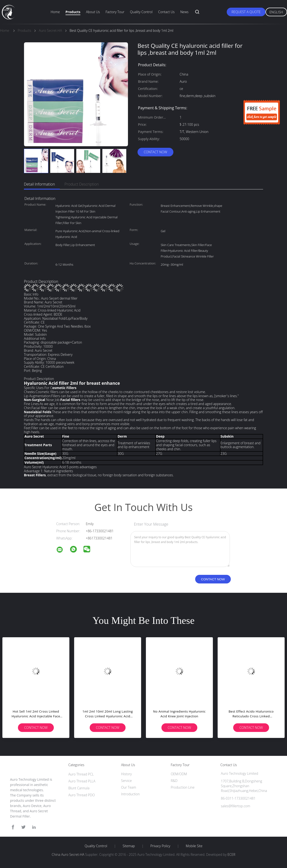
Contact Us (166, 12)
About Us (93, 12)
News (184, 12)
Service (126, 781)
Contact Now (155, 152)
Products (73, 12)
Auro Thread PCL (81, 774)
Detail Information (39, 184)
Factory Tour (115, 12)
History (126, 774)
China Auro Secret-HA (68, 854)
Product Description (82, 184)
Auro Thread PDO (82, 795)
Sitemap (129, 846)
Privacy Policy (160, 846)
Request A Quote (246, 12)
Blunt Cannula (79, 788)
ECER (231, 854)
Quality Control (141, 12)
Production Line (183, 787)
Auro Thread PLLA (82, 781)
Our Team (129, 787)
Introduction (130, 794)
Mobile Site (194, 846)
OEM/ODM (179, 774)
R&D (174, 781)
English (276, 12)
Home (55, 12)
